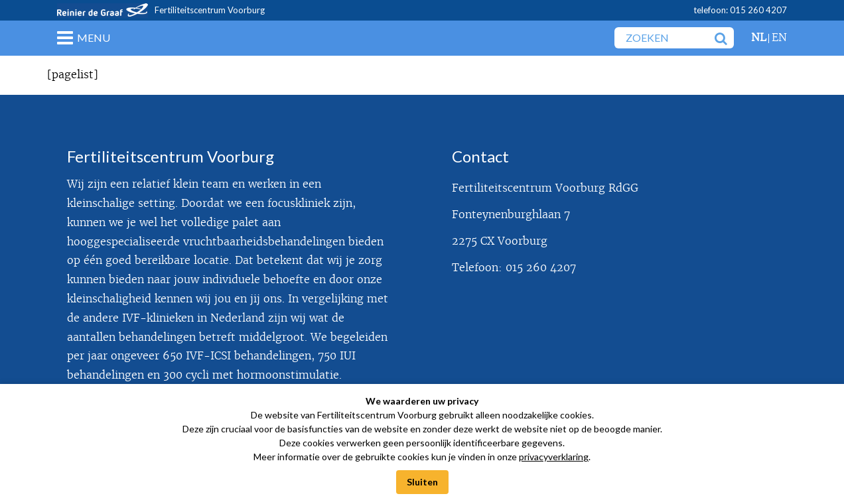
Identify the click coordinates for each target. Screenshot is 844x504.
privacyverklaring (554, 457)
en (779, 37)
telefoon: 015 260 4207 (740, 10)
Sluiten (422, 482)
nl (759, 37)
